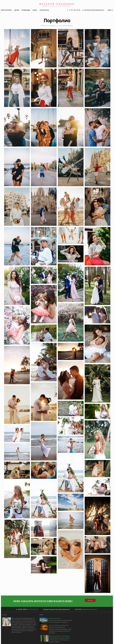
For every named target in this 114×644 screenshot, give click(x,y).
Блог (35, 10)
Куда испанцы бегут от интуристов (59, 636)
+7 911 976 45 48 (33, 609)
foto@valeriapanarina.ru (89, 609)
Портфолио (6, 10)
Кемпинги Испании (55, 618)
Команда (26, 10)
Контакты (44, 10)
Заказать (90, 600)
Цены (17, 10)
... (69, 622)
